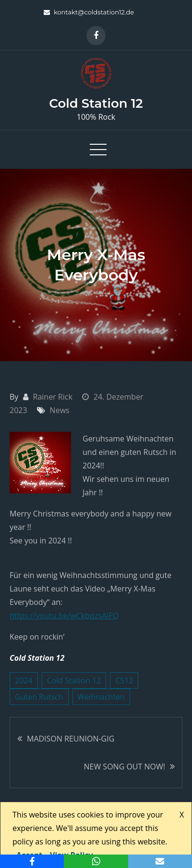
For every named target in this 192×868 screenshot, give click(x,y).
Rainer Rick (53, 397)
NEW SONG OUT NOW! (125, 767)
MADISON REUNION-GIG (71, 739)
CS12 (124, 680)
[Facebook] (32, 861)
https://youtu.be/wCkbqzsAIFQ (64, 616)
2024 (24, 680)
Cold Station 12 (96, 103)
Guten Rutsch (39, 697)
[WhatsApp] (96, 861)
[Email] (160, 861)
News (60, 410)
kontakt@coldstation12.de (89, 12)
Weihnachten (101, 697)
